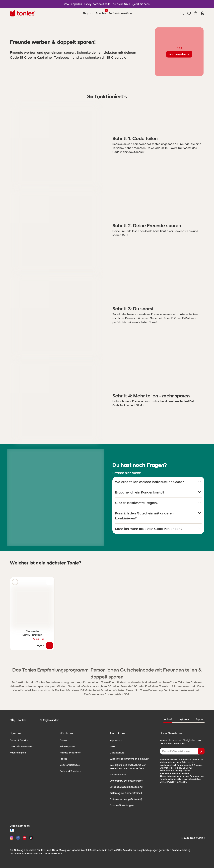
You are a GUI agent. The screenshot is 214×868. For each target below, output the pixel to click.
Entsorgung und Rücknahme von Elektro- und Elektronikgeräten (128, 767)
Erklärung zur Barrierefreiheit (126, 793)
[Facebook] (18, 838)
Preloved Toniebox (70, 771)
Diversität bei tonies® (22, 746)
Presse (64, 759)
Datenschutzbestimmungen (173, 782)
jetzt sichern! (142, 4)
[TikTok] (30, 838)
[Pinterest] (25, 838)
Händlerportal (67, 746)
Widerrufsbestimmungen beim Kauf (130, 759)
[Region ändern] (49, 720)
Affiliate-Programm (70, 753)
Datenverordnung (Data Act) (126, 799)
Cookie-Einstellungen (122, 805)
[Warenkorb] (196, 13)
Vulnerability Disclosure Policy (126, 781)
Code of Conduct (19, 740)
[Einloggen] (202, 13)
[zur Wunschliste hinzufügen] (50, 582)
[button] (189, 13)
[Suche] (182, 13)
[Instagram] (12, 838)
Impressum (116, 740)
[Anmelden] (201, 751)
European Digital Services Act (127, 787)
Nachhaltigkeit (18, 753)
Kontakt (18, 720)
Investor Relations (70, 765)
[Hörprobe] (15, 582)
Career (64, 740)
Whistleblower (118, 775)
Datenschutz (117, 753)
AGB (112, 746)
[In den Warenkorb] (50, 645)
